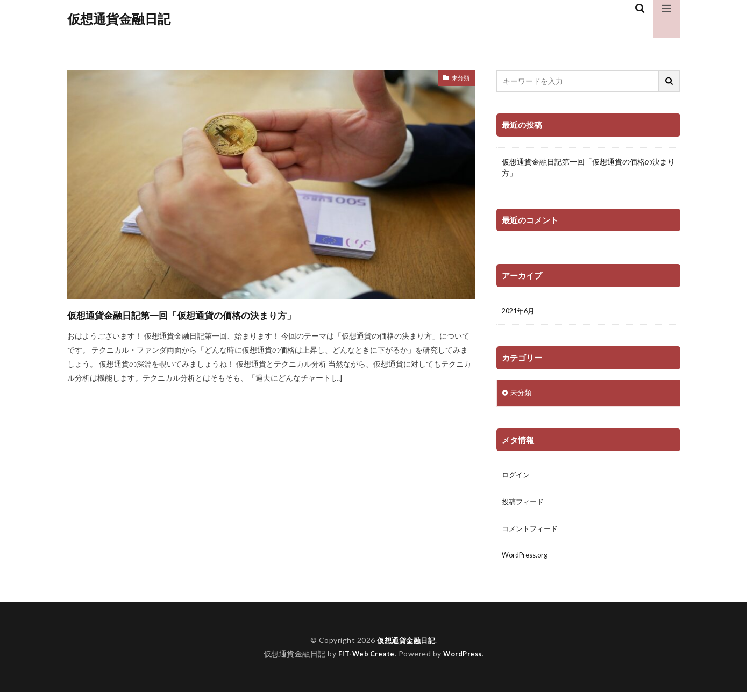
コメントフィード (532, 535)
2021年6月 (520, 312)
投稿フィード (524, 507)
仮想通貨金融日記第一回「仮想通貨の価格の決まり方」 (230, 314)
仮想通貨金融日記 (119, 19)
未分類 (458, 79)
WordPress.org (527, 563)
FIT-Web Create (364, 661)
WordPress (465, 661)
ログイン (517, 479)
